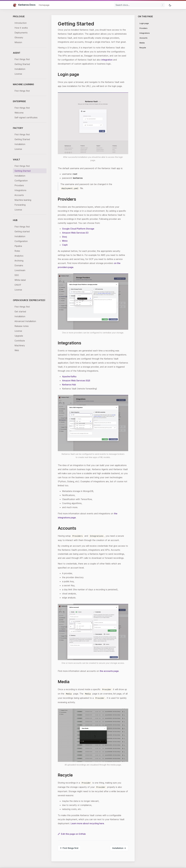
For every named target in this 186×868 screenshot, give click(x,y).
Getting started (22, 231)
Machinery (20, 345)
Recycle (143, 48)
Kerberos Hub (69, 385)
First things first (22, 59)
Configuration (21, 181)
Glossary (19, 37)
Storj (65, 237)
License (18, 74)
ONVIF (18, 285)
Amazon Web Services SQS (76, 381)
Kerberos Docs (24, 5)
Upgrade (19, 336)
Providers (19, 185)
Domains (19, 265)
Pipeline (18, 246)
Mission (18, 42)
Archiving (19, 261)
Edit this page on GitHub (72, 834)
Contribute (20, 341)
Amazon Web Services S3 (75, 233)
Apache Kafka (69, 376)
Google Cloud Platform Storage (78, 229)
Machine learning (23, 200)
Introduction (21, 23)
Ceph (65, 245)
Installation (20, 69)
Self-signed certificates (26, 117)
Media (142, 43)
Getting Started (22, 64)
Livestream (20, 270)
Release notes (22, 326)
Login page (144, 23)
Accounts (19, 195)
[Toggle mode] (170, 5)
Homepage (44, 5)
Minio (65, 241)
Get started (20, 312)
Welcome (19, 113)
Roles (17, 251)
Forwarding (20, 205)
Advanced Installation (25, 321)
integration (107, 60)
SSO (17, 275)
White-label (20, 280)
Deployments (21, 33)
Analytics (19, 256)
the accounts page (109, 671)
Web (17, 350)
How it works (21, 28)
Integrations (20, 190)
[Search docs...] (139, 5)
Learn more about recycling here (87, 823)
